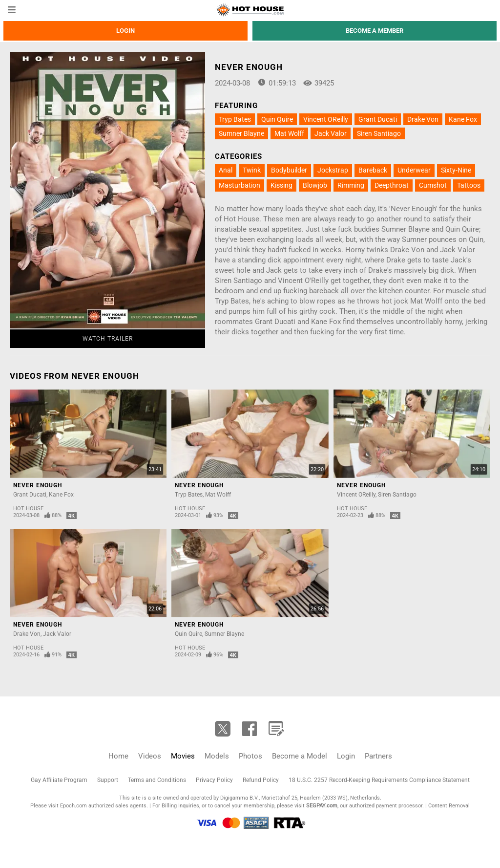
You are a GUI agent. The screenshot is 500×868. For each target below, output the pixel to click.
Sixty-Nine (456, 170)
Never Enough (38, 485)
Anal (226, 170)
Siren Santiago (379, 133)
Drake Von (423, 119)
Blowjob (315, 185)
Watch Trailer (108, 339)
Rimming (351, 185)
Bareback (373, 170)
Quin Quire (277, 119)
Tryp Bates (235, 119)
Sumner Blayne (241, 133)
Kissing (281, 185)
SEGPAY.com (322, 806)
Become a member (375, 31)
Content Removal (449, 806)
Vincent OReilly (326, 119)
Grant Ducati (378, 119)
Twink (252, 170)
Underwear (414, 170)
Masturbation (240, 185)
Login (125, 31)
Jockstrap (333, 170)
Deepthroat (392, 185)
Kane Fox (463, 119)
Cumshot (433, 185)
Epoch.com (73, 806)
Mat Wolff (289, 133)
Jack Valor (331, 133)
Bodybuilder (289, 170)
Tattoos (469, 185)
